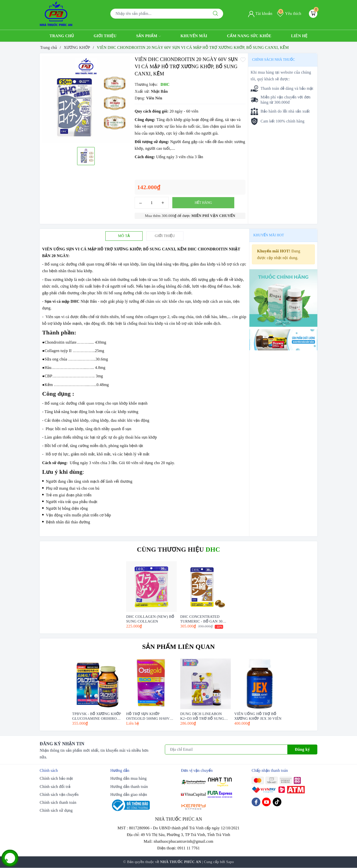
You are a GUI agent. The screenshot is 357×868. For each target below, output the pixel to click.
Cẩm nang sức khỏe (249, 36)
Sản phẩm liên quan (179, 647)
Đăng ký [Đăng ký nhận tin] (302, 749)
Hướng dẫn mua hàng (128, 778)
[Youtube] (266, 802)
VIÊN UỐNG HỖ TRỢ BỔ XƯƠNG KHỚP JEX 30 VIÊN (258, 716)
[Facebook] (256, 802)
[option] (86, 100)
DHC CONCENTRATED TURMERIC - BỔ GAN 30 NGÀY (201, 619)
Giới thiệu (105, 36)
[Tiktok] (277, 802)
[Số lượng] (152, 203)
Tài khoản (260, 14)
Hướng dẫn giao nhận (129, 794)
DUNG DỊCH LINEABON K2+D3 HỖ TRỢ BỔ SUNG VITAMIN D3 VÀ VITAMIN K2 (203, 716)
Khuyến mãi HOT (269, 235)
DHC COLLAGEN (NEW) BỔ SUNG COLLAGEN (150, 619)
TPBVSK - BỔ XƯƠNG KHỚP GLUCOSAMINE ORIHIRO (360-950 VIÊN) (97, 716)
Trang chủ (62, 36)
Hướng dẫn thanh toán (129, 787)
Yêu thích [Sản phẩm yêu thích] (289, 14)
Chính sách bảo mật (56, 778)
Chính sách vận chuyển (59, 794)
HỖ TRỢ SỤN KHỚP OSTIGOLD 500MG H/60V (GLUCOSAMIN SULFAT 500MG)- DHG (148, 716)
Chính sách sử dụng (56, 810)
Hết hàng (203, 203)
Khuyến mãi (194, 36)
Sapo (230, 862)
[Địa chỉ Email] (226, 749)
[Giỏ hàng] (313, 14)
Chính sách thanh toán (58, 802)
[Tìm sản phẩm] (159, 14)
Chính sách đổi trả (55, 787)
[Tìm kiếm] (215, 14)
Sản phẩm (148, 36)
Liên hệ (299, 36)
